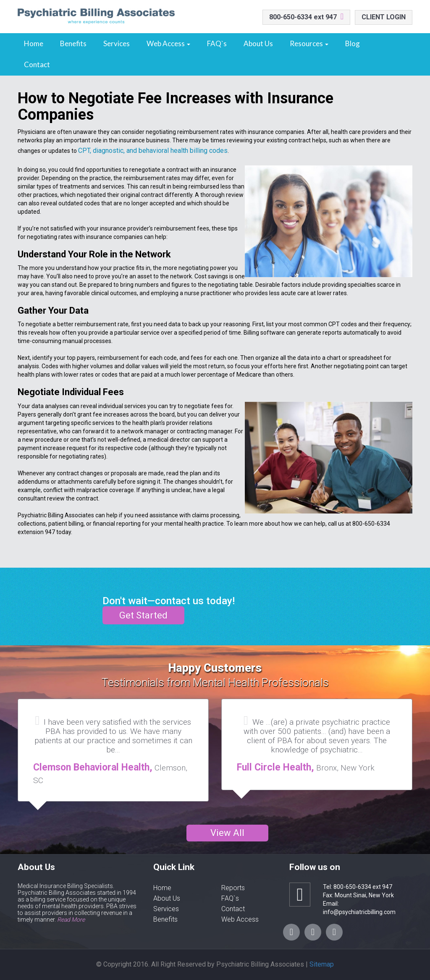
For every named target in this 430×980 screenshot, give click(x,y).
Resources (309, 43)
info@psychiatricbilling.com (359, 912)
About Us (258, 43)
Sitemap (322, 964)
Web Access (168, 43)
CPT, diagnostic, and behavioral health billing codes (153, 151)
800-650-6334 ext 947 (303, 17)
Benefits (73, 43)
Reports (233, 888)
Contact (37, 64)
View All (227, 833)
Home (34, 43)
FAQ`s (217, 43)
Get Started (143, 615)
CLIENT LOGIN (384, 17)
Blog (353, 43)
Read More (71, 920)
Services (117, 43)
